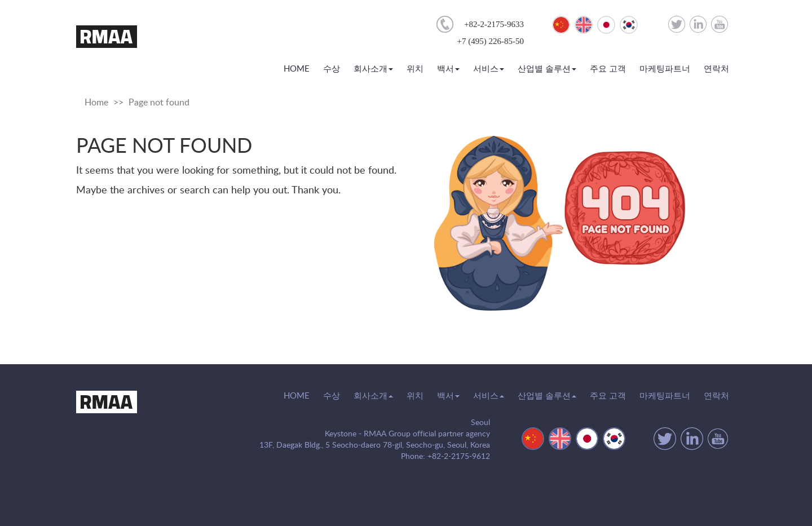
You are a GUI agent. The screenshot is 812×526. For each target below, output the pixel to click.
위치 (415, 69)
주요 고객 (608, 69)
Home (96, 103)
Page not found (159, 103)
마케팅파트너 (665, 69)
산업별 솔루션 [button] (547, 69)
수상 (332, 69)
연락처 (716, 69)
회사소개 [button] (373, 69)
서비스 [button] (489, 69)
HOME (297, 68)
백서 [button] (448, 69)
